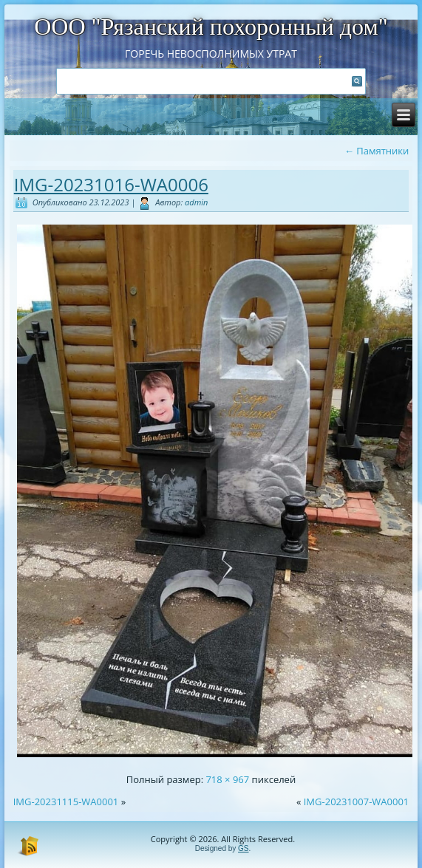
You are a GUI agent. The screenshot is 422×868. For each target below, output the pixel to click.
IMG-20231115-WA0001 (66, 802)
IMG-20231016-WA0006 (111, 184)
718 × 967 (227, 779)
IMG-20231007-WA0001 (357, 802)
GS (243, 848)
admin (196, 202)
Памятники (377, 151)
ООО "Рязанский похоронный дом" (211, 27)
